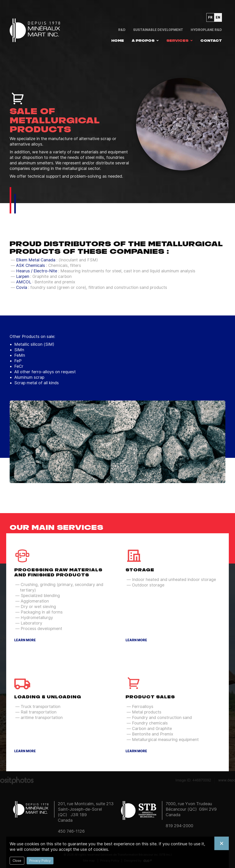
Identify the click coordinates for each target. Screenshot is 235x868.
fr (210, 17)
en (218, 17)
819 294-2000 (179, 826)
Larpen (23, 276)
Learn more (25, 640)
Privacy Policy (40, 861)
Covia (22, 287)
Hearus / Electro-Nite (37, 271)
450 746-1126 (71, 831)
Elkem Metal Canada (36, 260)
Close (17, 861)
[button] (145, 41)
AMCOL (24, 282)
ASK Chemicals (31, 265)
